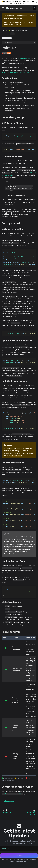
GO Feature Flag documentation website (17, 73)
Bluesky (23, 4)
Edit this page (8, 801)
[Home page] (3, 31)
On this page (8, 42)
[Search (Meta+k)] (35, 8)
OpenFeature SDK (24, 58)
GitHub (32, 1)
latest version (9, 25)
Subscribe (19, 856)
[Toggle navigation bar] (3, 8)
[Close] (37, 3)
